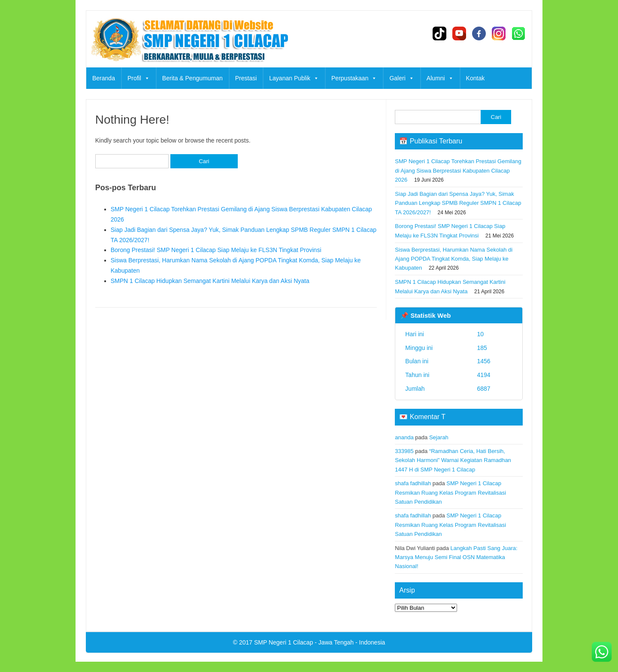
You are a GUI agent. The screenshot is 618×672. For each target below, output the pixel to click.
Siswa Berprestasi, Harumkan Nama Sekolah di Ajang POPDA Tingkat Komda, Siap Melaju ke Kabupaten (454, 259)
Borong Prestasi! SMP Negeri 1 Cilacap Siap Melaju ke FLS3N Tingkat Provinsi (216, 250)
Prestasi (246, 78)
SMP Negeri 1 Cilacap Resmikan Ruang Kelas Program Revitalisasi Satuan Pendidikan (450, 493)
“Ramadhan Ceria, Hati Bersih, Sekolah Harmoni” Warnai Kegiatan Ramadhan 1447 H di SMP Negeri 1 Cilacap (453, 460)
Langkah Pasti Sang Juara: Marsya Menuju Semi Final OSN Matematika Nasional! (456, 557)
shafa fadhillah (413, 483)
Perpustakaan (354, 78)
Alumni (440, 78)
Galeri (401, 78)
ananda (404, 437)
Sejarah (439, 437)
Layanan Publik (294, 78)
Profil (139, 78)
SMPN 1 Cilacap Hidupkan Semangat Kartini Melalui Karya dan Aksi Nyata (210, 281)
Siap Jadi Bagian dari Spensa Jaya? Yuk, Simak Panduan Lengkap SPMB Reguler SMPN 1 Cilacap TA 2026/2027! (458, 203)
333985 (404, 451)
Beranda (104, 78)
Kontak (476, 78)
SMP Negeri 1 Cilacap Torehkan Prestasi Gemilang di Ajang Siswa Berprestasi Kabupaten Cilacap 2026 (458, 170)
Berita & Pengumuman (192, 78)
